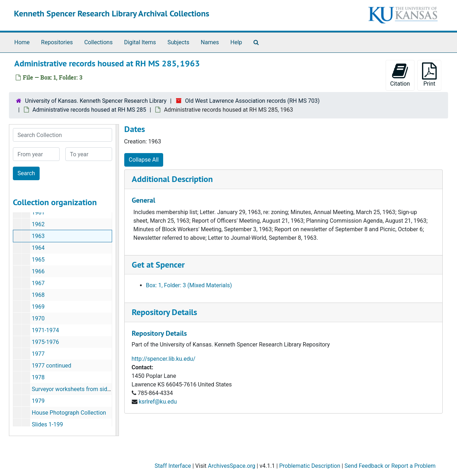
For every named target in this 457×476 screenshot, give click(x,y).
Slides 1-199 (47, 424)
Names (210, 42)
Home (22, 42)
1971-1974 (45, 330)
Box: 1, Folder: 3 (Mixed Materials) (189, 285)
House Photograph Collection (69, 413)
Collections (99, 42)
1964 (38, 248)
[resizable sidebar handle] (117, 280)
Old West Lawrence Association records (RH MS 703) (252, 101)
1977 (38, 354)
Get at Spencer (158, 265)
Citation (400, 75)
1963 (38, 236)
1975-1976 (45, 342)
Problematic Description (310, 466)
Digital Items (140, 42)
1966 (38, 271)
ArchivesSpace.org (232, 466)
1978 (38, 377)
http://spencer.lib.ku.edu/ (164, 359)
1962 (38, 224)
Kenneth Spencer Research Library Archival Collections (112, 13)
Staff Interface (173, 466)
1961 (38, 212)
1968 (38, 295)
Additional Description (172, 179)
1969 (38, 307)
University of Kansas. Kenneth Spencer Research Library (96, 101)
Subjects (178, 42)
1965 (38, 260)
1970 (38, 318)
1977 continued (52, 366)
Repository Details (164, 312)
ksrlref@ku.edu (158, 402)
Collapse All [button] (144, 160)
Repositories (57, 42)
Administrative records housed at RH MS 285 (89, 110)
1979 (38, 401)
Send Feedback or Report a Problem (390, 466)
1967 (38, 283)
